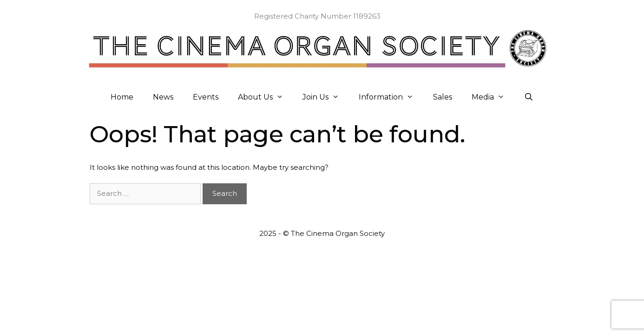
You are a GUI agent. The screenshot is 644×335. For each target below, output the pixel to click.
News (163, 97)
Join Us (326, 97)
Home (122, 97)
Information (391, 97)
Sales (443, 97)
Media (493, 97)
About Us (266, 97)
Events (206, 97)
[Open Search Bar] (529, 97)
